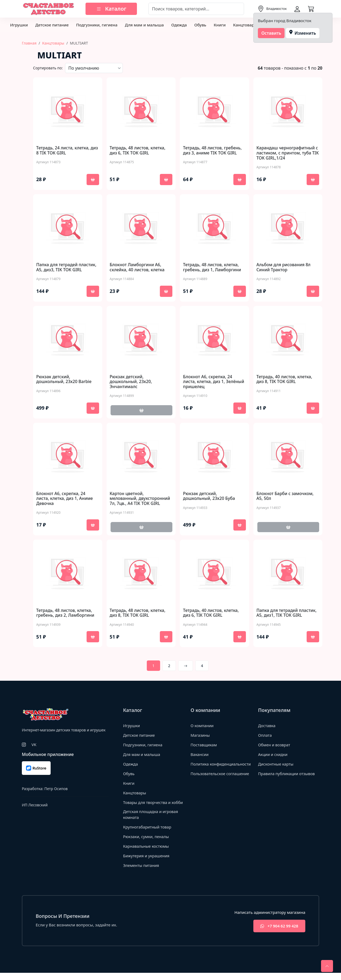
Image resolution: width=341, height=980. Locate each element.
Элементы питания (142, 872)
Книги (220, 25)
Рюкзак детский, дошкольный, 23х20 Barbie (64, 380)
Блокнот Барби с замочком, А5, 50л (286, 496)
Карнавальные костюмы (147, 853)
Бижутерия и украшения (147, 863)
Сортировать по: (48, 68)
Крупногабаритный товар (148, 834)
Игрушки (19, 25)
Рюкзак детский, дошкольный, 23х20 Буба (209, 496)
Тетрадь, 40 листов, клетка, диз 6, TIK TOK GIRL (211, 614)
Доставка (267, 726)
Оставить (271, 33)
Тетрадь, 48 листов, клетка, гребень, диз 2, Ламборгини (66, 614)
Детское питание (52, 25)
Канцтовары (245, 25)
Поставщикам (204, 746)
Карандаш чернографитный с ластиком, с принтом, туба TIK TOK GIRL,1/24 (288, 153)
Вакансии (200, 755)
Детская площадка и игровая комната (151, 821)
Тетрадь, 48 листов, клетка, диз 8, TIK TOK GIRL (138, 614)
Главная (29, 43)
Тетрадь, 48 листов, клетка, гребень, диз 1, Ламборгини (213, 268)
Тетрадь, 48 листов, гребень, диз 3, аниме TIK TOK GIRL (213, 150)
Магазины (200, 736)
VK (34, 745)
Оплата (265, 736)
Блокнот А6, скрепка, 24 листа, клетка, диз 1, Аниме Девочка (65, 499)
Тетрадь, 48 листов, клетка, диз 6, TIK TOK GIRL (138, 150)
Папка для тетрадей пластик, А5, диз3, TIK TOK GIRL (67, 268)
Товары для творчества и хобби (148, 806)
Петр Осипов (56, 789)
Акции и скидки (273, 755)
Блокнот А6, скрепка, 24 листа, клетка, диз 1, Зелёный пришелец (214, 382)
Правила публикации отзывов (287, 774)
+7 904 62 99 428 (278, 933)
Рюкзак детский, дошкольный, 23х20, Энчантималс (131, 382)
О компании (202, 726)
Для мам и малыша (144, 25)
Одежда (179, 25)
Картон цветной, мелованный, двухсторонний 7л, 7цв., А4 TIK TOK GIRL (141, 499)
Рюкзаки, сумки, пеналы (147, 843)
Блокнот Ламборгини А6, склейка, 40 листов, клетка (138, 268)
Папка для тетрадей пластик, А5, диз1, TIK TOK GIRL (287, 614)
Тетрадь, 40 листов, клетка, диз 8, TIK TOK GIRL (285, 380)
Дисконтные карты (276, 765)
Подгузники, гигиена (97, 25)
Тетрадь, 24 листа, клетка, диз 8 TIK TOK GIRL (63, 150)
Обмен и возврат (275, 746)
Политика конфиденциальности (212, 768)
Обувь (200, 25)
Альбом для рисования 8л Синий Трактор (284, 268)
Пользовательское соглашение (221, 780)
